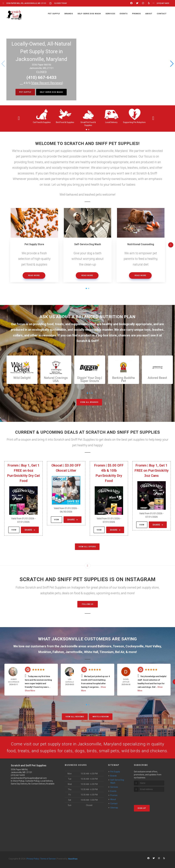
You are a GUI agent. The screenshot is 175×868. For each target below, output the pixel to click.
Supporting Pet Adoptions (135, 122)
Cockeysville (135, 646)
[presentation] (149, 797)
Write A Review (101, 717)
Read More (34, 275)
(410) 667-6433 (41, 77)
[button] (172, 64)
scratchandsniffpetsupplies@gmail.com (29, 778)
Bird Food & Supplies (65, 122)
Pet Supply (25, 92)
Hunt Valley (153, 646)
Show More (30, 691)
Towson (118, 646)
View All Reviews (75, 717)
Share (30, 530)
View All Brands (89, 402)
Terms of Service (48, 859)
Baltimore (105, 646)
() (47, 83)
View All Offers (87, 547)
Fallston (58, 652)
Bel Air (120, 652)
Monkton (45, 652)
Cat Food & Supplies (42, 122)
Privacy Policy (33, 859)
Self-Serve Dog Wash (51, 92)
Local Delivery (111, 122)
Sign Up (142, 808)
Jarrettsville (74, 652)
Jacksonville (69, 646)
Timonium (107, 652)
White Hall (91, 652)
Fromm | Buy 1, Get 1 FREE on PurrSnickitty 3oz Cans (152, 471)
